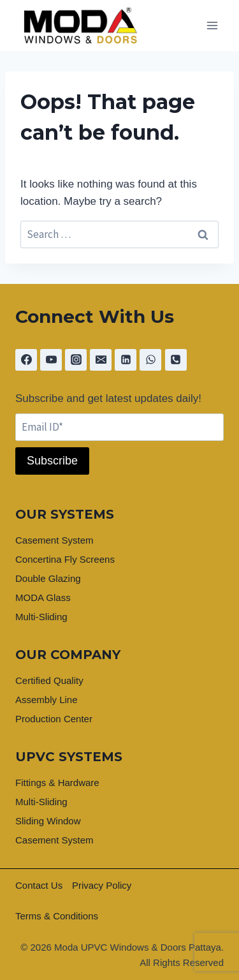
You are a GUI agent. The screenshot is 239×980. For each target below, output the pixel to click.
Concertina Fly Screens (65, 559)
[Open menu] (212, 26)
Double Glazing (48, 578)
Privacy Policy (102, 885)
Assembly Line (47, 700)
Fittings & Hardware (57, 783)
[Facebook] (26, 360)
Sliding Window (48, 821)
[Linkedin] (126, 360)
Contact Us (39, 885)
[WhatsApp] (150, 360)
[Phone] (176, 360)
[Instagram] (76, 360)
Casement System (54, 540)
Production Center (54, 719)
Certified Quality (49, 680)
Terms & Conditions (57, 916)
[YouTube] (51, 360)
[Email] (101, 360)
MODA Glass (43, 598)
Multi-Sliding (41, 617)
